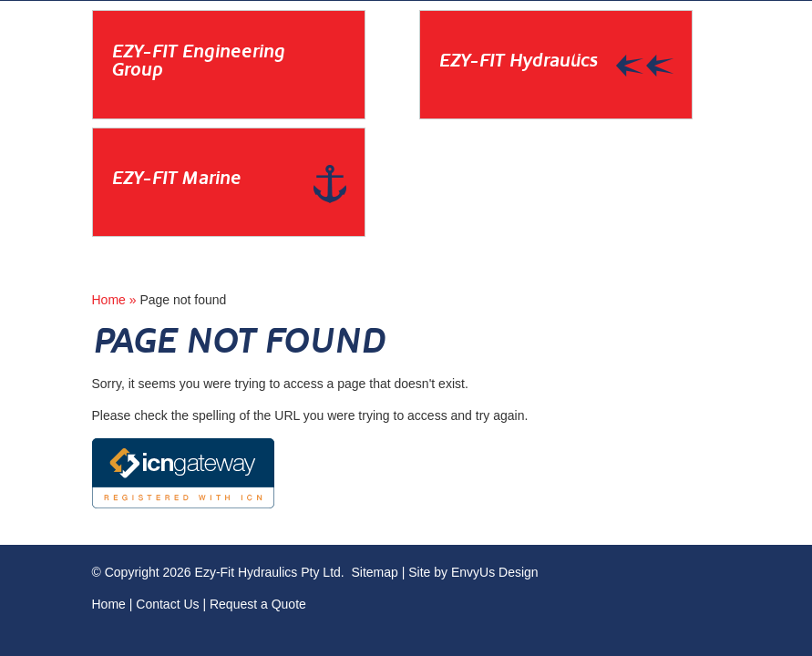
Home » (116, 300)
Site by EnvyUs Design (473, 572)
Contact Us (167, 604)
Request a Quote (258, 604)
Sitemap (374, 572)
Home (109, 604)
